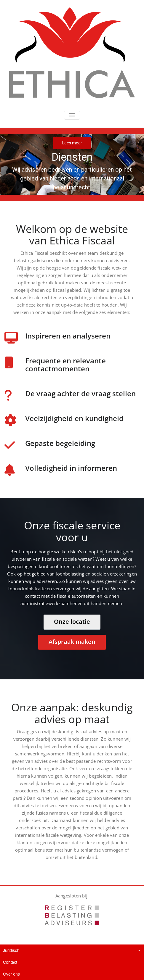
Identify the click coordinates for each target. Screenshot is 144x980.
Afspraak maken (72, 642)
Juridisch (72, 950)
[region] (72, 164)
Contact (10, 962)
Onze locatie (72, 622)
